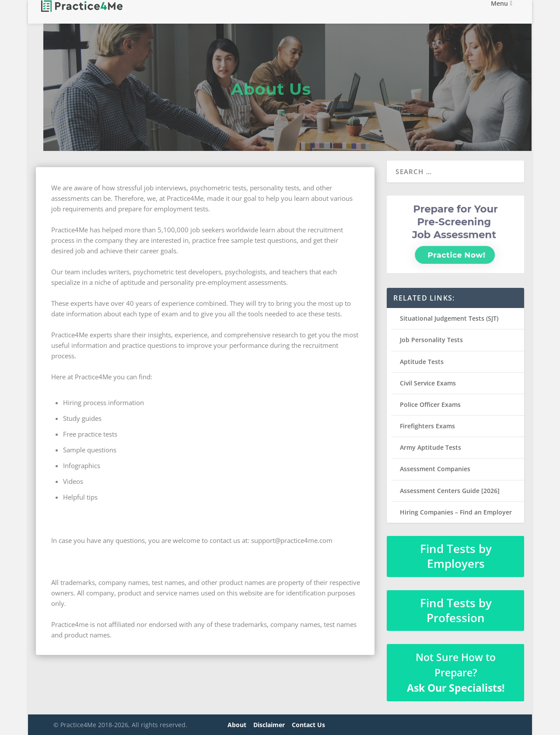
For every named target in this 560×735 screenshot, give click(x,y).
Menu (499, 12)
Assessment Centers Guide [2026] (450, 491)
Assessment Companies (435, 469)
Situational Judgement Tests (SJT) (449, 318)
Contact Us (308, 725)
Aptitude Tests (422, 362)
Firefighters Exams (427, 426)
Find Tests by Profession (456, 610)
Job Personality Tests (431, 340)
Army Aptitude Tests (430, 447)
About (237, 725)
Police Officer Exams (430, 404)
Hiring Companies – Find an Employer (456, 512)
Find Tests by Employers (456, 556)
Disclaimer (269, 725)
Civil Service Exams (428, 383)
